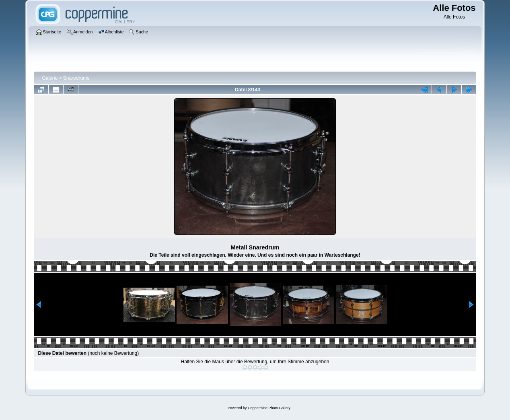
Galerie (50, 78)
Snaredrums (76, 78)
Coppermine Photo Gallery (269, 408)
